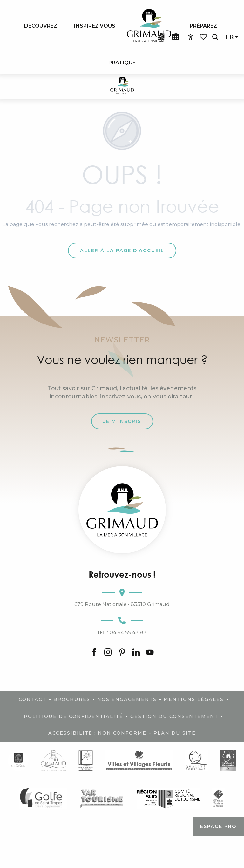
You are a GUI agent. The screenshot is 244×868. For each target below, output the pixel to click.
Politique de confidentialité (74, 716)
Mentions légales (194, 699)
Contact (33, 699)
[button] (215, 37)
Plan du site (175, 733)
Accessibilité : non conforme (97, 733)
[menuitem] (41, 26)
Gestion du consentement (174, 716)
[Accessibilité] (191, 37)
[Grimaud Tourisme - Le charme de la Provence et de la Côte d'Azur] (122, 87)
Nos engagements (127, 699)
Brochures (72, 699)
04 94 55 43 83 (122, 632)
